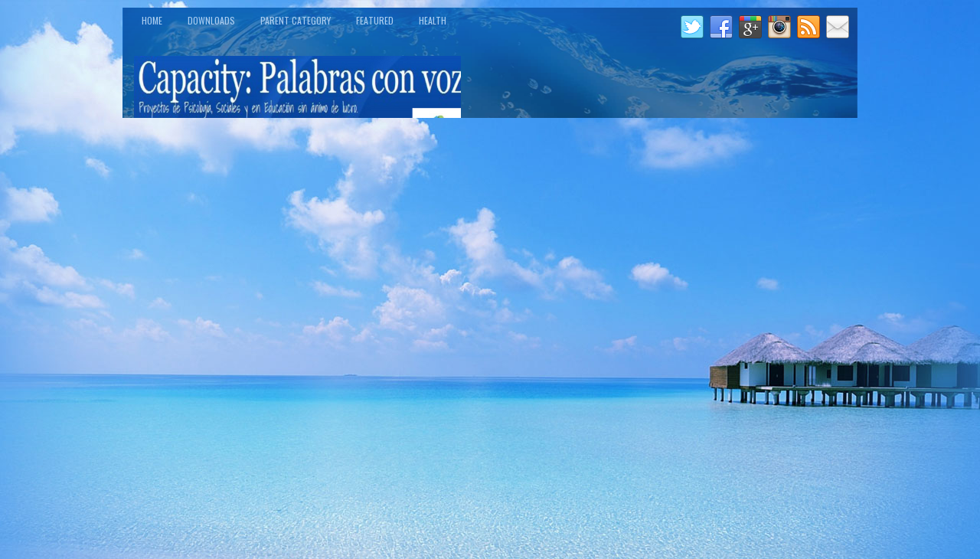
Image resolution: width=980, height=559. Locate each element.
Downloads (211, 20)
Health (433, 20)
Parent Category (296, 20)
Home (152, 20)
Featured (375, 20)
